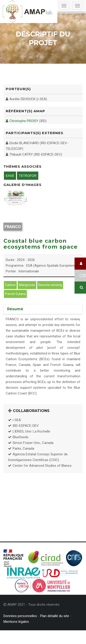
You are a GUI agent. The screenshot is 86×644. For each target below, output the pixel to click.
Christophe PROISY (22, 121)
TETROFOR (28, 176)
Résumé (15, 309)
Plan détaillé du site (55, 616)
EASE (10, 176)
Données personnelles (20, 616)
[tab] (43, 309)
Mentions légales (16, 622)
